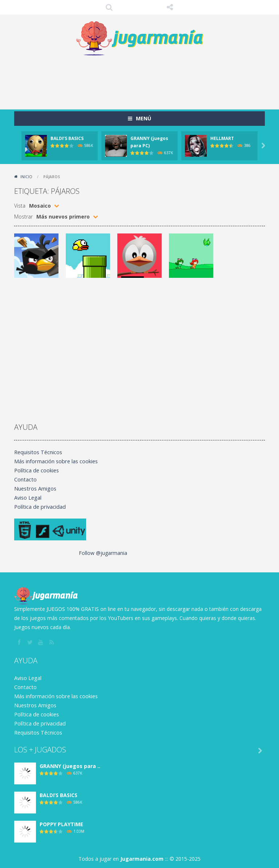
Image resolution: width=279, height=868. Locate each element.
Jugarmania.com (142, 859)
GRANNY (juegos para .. (70, 766)
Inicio (26, 177)
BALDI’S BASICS (67, 138)
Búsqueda (109, 7)
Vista (20, 206)
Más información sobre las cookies (55, 461)
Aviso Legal (28, 498)
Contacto (25, 479)
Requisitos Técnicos (38, 452)
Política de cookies (36, 470)
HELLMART (222, 138)
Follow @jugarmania (103, 553)
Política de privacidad (39, 507)
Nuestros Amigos (35, 489)
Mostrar (23, 217)
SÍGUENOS (170, 7)
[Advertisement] (146, 80)
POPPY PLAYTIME (61, 824)
